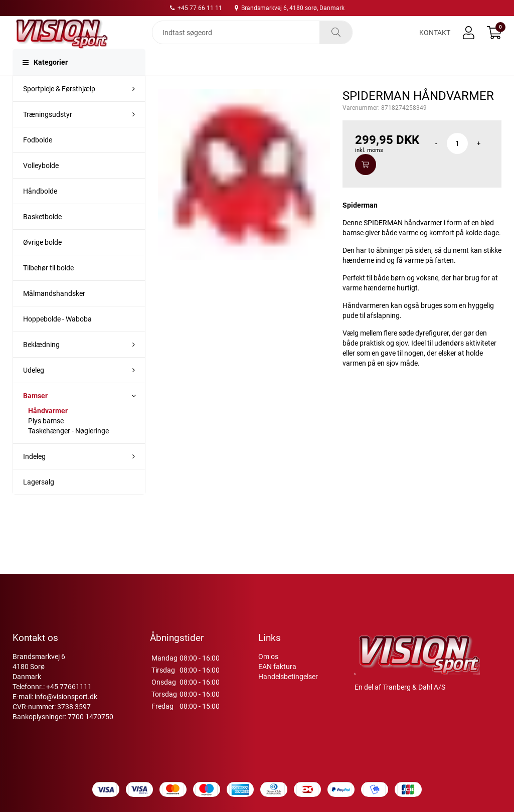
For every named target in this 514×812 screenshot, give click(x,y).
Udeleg (34, 388)
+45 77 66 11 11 (196, 8)
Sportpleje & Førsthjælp (59, 107)
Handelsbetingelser (288, 689)
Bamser (35, 414)
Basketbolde (42, 235)
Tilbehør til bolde (48, 286)
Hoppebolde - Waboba (57, 337)
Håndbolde (40, 209)
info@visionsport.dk (66, 709)
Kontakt (435, 41)
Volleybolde (41, 184)
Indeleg (34, 474)
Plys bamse (46, 439)
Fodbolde (38, 158)
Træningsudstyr (48, 132)
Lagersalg (39, 500)
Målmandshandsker (54, 311)
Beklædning (41, 363)
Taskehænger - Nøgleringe (68, 449)
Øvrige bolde (42, 260)
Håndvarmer (48, 429)
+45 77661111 (69, 699)
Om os (268, 669)
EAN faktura (277, 679)
